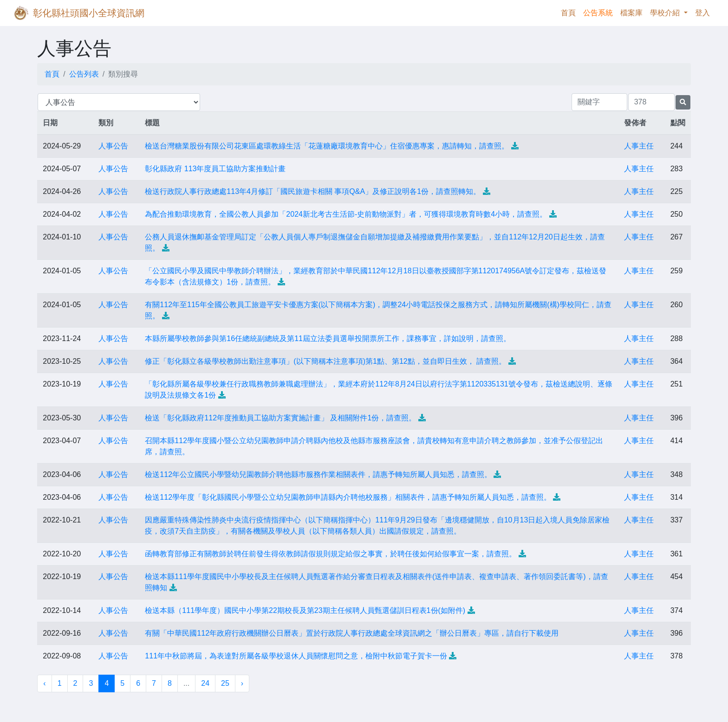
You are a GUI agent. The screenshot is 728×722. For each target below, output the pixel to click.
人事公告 (113, 146)
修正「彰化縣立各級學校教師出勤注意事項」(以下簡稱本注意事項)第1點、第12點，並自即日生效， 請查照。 (325, 361)
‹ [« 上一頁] (44, 683)
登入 (702, 13)
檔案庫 (631, 13)
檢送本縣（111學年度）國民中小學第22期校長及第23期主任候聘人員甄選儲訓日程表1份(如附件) (305, 610)
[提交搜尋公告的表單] (683, 102)
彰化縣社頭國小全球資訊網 (89, 13)
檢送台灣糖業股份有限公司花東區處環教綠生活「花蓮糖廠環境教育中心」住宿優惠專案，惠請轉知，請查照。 (327, 146)
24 (205, 683)
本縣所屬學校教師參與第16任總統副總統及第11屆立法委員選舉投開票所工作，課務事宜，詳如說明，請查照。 (328, 338)
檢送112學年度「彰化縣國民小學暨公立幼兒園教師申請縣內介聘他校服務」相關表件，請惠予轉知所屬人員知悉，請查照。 (348, 497)
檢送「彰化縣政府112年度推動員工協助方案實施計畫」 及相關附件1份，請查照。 (280, 418)
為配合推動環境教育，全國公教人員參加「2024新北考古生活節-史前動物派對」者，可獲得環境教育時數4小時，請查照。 (346, 214)
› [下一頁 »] (242, 683)
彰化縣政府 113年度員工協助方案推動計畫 (215, 169)
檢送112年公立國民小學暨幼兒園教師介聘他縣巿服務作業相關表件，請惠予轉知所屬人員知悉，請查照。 (318, 474)
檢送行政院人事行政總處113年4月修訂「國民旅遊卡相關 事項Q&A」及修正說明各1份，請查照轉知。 (313, 191)
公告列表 (84, 74)
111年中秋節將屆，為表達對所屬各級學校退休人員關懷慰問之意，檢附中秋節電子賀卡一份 (296, 656)
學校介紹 (666, 13)
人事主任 (639, 146)
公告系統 (598, 13)
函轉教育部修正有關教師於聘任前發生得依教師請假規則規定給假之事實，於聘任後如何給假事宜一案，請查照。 (331, 554)
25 (225, 683)
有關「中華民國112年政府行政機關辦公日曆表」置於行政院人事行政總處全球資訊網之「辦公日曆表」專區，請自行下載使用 (352, 633)
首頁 (570, 12)
